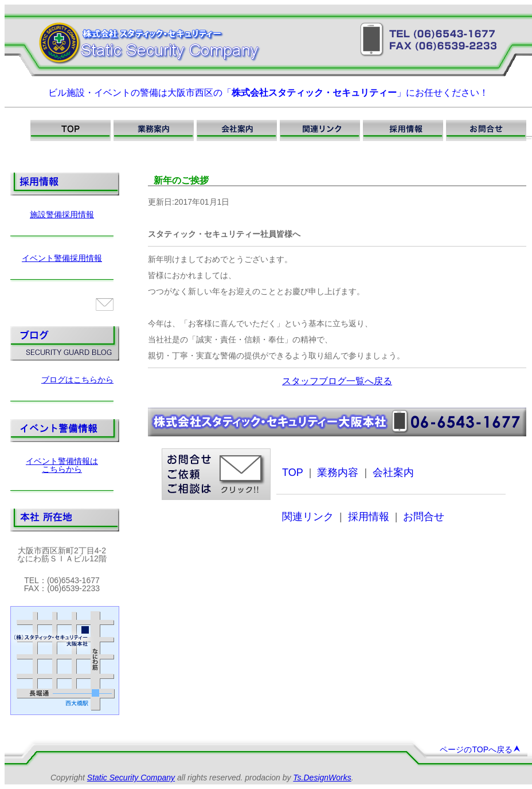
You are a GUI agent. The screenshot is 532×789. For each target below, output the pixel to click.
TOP (293, 472)
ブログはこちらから (77, 380)
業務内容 (338, 472)
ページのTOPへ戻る (480, 749)
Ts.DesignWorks (322, 778)
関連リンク (308, 517)
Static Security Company (131, 778)
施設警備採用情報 (62, 214)
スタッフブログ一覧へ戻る (337, 381)
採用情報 (369, 517)
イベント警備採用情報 (62, 258)
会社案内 (393, 472)
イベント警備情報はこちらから (62, 465)
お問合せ (424, 517)
